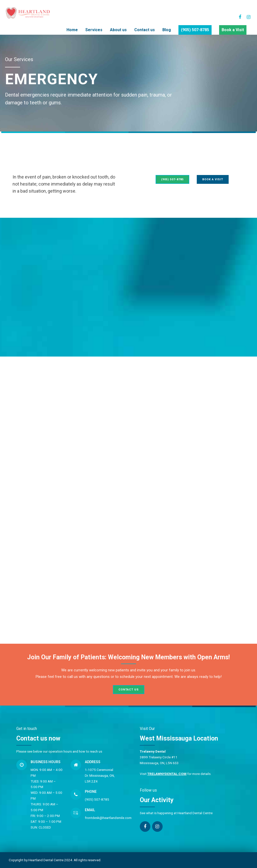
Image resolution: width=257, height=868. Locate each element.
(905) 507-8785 (195, 30)
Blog (167, 30)
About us (118, 30)
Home (72, 30)
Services (94, 30)
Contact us (145, 30)
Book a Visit (233, 30)
